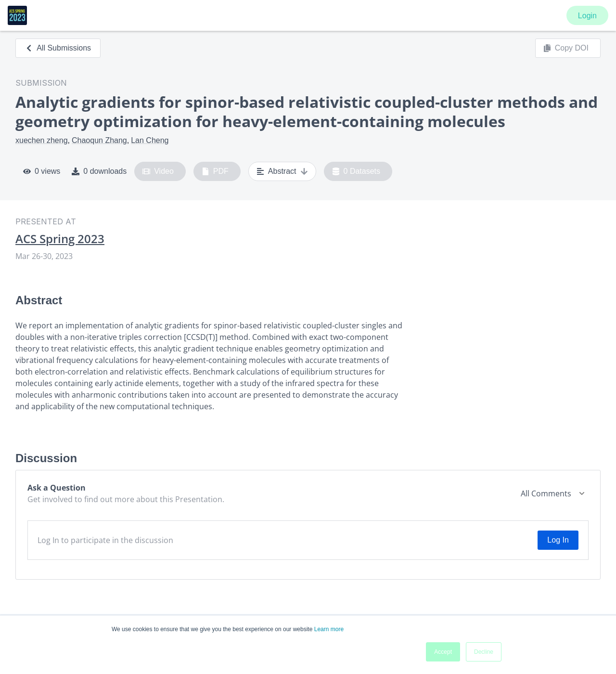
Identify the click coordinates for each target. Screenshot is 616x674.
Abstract (282, 171)
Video (158, 171)
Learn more (329, 629)
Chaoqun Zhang (99, 140)
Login (587, 16)
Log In (558, 540)
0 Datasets (356, 171)
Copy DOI (566, 48)
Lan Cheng (150, 140)
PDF (215, 171)
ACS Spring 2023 (60, 239)
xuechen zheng (42, 140)
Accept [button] (443, 652)
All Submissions (58, 48)
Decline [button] (484, 652)
